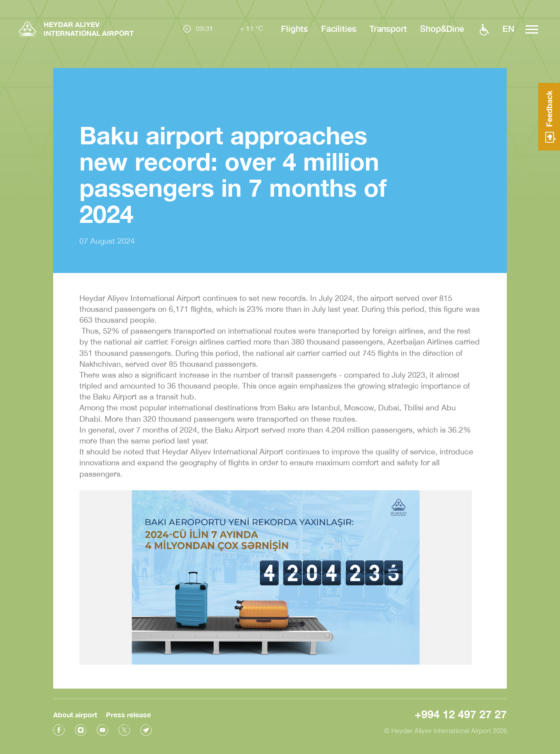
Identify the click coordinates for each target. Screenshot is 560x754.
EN (508, 28)
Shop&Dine (442, 28)
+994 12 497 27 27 (461, 713)
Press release (128, 713)
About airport (75, 713)
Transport (388, 28)
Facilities (339, 28)
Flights (294, 28)
